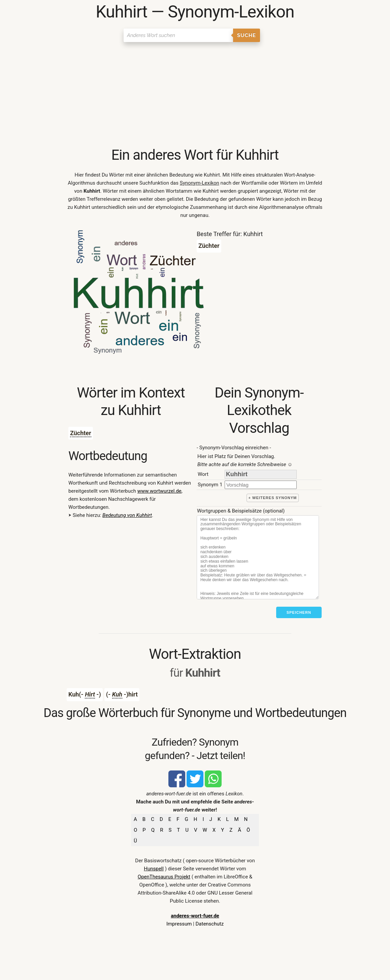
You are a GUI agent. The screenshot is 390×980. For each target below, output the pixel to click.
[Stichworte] (258, 557)
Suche (247, 35)
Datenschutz (209, 924)
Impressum (179, 924)
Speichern (299, 612)
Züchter (81, 433)
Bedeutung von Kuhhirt (127, 515)
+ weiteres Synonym (273, 498)
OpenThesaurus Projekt (164, 877)
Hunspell (154, 869)
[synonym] (261, 485)
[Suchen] (178, 35)
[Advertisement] (195, 96)
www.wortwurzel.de (159, 491)
